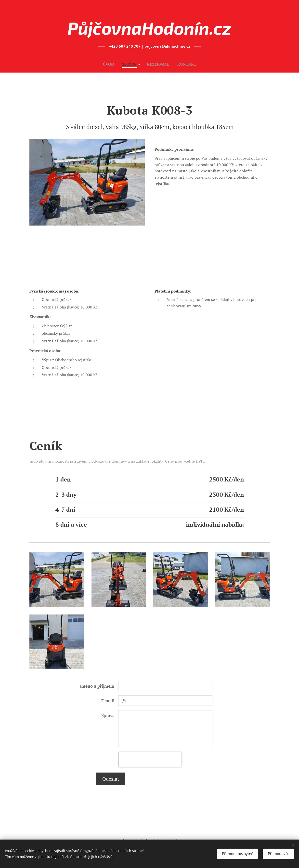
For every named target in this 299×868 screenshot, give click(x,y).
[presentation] (150, 760)
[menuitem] (108, 64)
